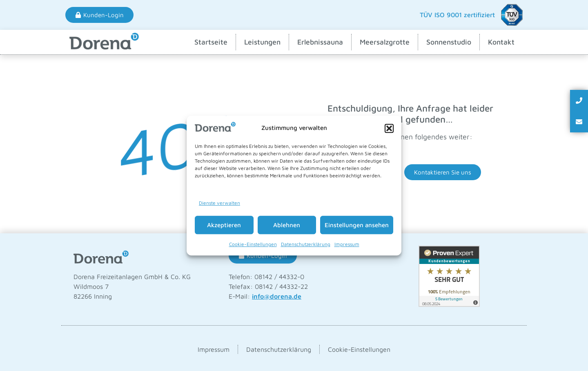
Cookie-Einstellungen (253, 244)
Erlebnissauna (320, 42)
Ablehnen (287, 225)
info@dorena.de (277, 296)
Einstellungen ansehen (357, 225)
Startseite (211, 42)
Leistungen (262, 42)
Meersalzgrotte (385, 42)
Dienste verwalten (219, 203)
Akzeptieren (224, 225)
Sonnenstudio (449, 42)
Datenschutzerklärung (306, 244)
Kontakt (501, 42)
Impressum (347, 244)
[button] (389, 128)
